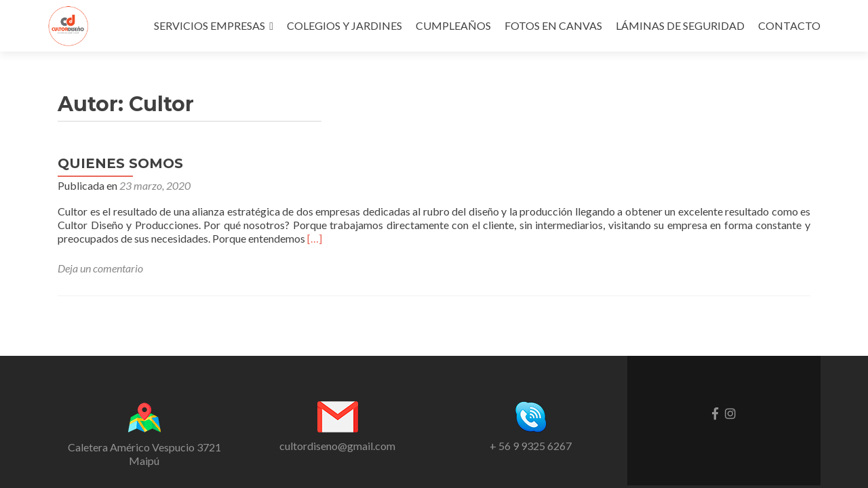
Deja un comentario (100, 268)
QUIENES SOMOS (120, 163)
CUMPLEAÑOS (453, 25)
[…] (315, 238)
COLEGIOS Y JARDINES (344, 25)
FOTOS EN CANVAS (553, 25)
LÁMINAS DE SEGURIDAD (680, 25)
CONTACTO (789, 25)
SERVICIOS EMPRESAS (210, 25)
